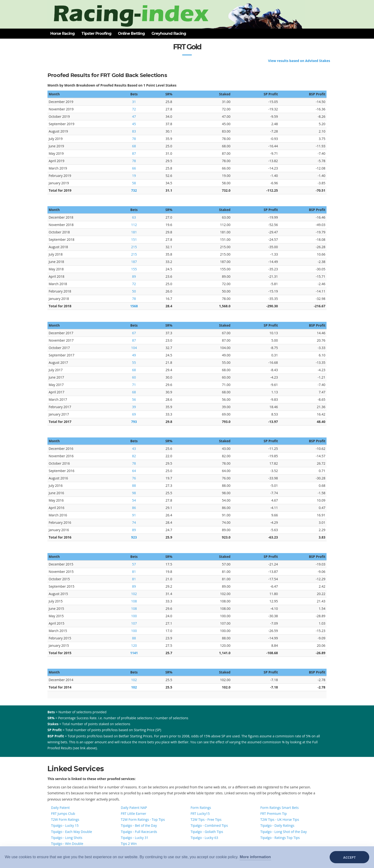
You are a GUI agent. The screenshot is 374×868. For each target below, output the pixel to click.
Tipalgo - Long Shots (67, 838)
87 (134, 153)
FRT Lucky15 (200, 814)
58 (134, 183)
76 (134, 478)
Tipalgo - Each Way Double (72, 832)
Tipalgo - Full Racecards (139, 832)
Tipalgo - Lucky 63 (204, 838)
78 (134, 139)
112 (134, 225)
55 (134, 362)
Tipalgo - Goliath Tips (207, 832)
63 (134, 217)
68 (134, 146)
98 (134, 493)
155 (134, 269)
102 (134, 594)
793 (134, 422)
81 (134, 572)
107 (134, 623)
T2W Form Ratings (65, 819)
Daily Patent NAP (134, 808)
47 (134, 116)
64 (134, 471)
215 (134, 247)
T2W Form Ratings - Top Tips (143, 819)
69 (134, 414)
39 (134, 407)
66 (134, 168)
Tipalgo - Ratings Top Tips (280, 838)
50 (134, 291)
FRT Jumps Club (63, 814)
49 (134, 355)
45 (134, 124)
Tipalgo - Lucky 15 (65, 825)
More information (255, 857)
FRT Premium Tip (274, 814)
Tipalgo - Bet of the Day (139, 825)
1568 (134, 306)
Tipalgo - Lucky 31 (135, 838)
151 (134, 239)
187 (134, 262)
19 (134, 176)
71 (134, 385)
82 (134, 456)
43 (134, 449)
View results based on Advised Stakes (299, 61)
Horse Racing (62, 33)
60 (134, 377)
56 (134, 399)
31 (134, 102)
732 (134, 190)
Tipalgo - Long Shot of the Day (284, 832)
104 (134, 348)
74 (134, 522)
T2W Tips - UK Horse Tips (280, 819)
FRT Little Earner (134, 814)
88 (134, 485)
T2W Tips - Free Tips (206, 819)
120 (134, 645)
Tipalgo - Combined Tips (209, 825)
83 (134, 131)
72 (134, 109)
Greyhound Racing (169, 33)
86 (134, 508)
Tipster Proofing (96, 33)
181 (134, 232)
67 (134, 333)
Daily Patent (60, 808)
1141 (134, 653)
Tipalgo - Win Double (67, 844)
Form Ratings (201, 808)
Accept (349, 857)
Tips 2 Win (129, 844)
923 (134, 537)
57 (134, 564)
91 (134, 515)
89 (134, 276)
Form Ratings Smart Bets (280, 808)
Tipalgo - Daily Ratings (277, 825)
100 (134, 616)
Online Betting (131, 33)
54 (134, 500)
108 (134, 601)
